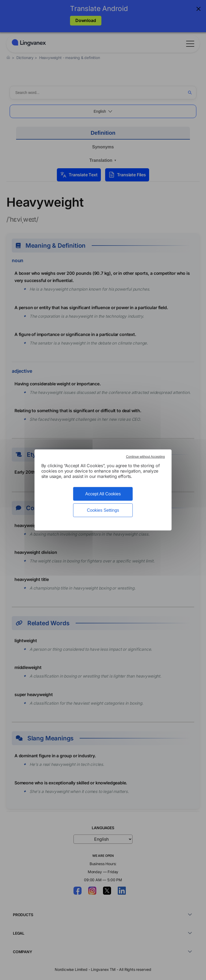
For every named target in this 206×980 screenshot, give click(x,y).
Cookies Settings (103, 510)
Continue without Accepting (146, 457)
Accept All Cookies (103, 494)
